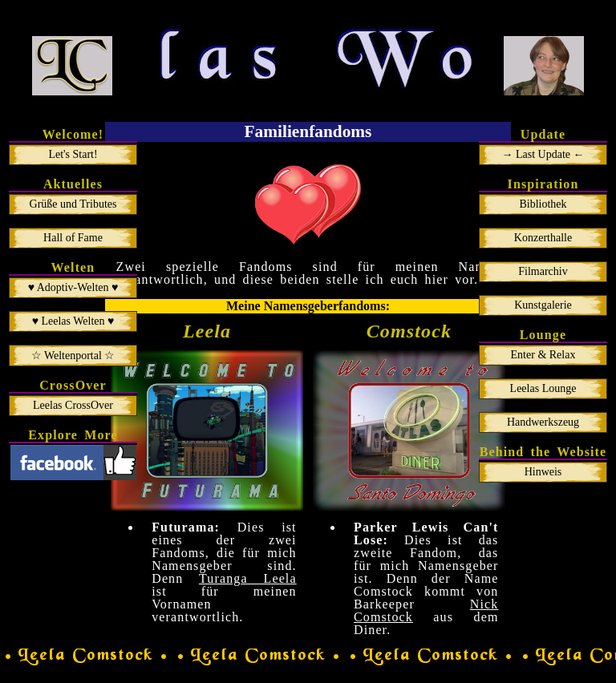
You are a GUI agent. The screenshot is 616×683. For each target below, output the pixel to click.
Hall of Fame (73, 238)
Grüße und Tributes (73, 204)
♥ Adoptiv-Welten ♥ (73, 287)
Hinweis (543, 472)
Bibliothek (543, 204)
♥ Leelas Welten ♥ (73, 321)
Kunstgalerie (543, 305)
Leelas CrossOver (73, 405)
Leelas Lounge (543, 388)
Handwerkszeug (543, 422)
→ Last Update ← (543, 154)
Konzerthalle (543, 238)
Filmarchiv (543, 271)
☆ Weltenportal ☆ (73, 356)
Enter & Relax (543, 355)
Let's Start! (73, 154)
